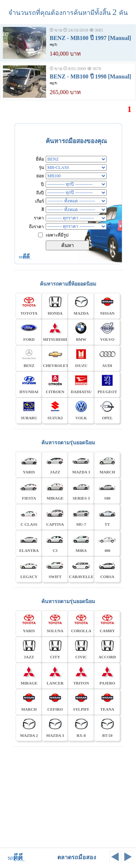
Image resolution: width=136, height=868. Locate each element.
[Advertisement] (68, 796)
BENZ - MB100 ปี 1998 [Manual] (90, 76)
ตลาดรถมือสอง (77, 857)
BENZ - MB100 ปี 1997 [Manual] (90, 38)
